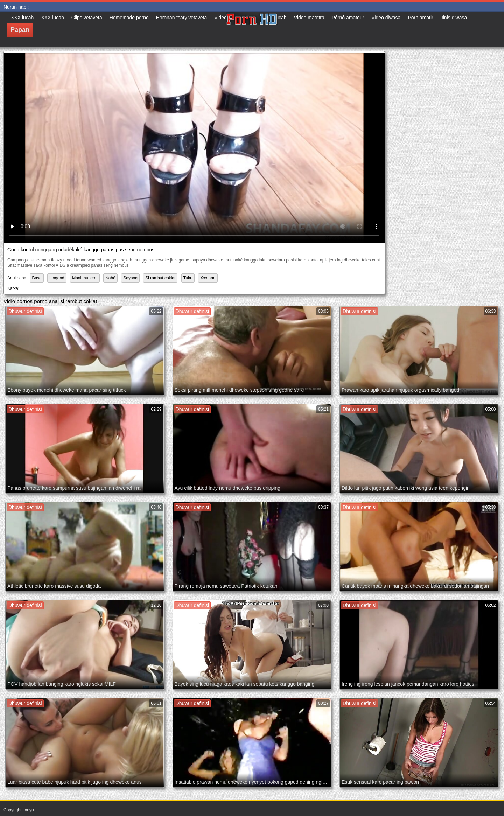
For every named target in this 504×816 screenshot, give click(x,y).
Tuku (188, 278)
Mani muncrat (85, 278)
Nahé (110, 278)
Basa (37, 278)
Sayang (130, 278)
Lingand (57, 278)
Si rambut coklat (160, 278)
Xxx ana (208, 278)
